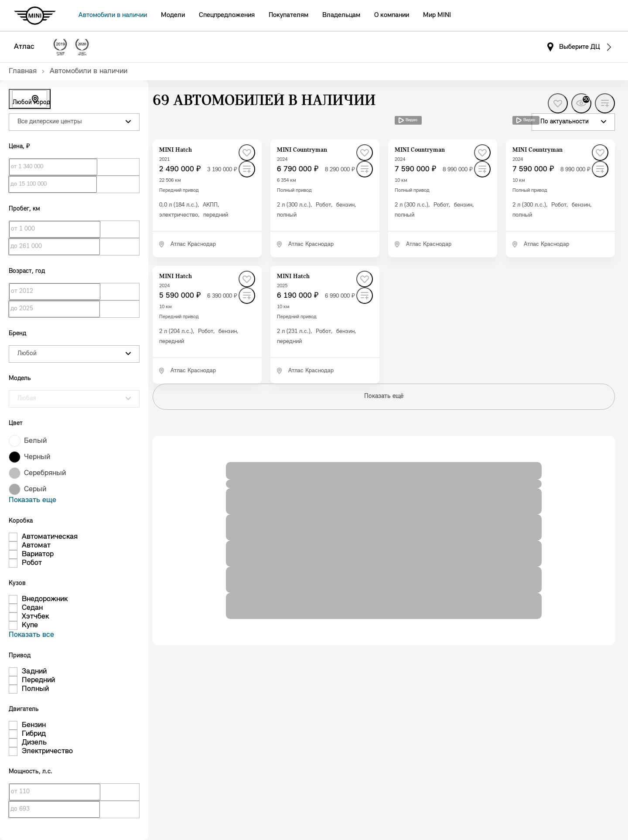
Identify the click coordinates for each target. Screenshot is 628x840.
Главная (23, 71)
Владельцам (341, 15)
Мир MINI (437, 15)
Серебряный (45, 473)
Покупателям (288, 15)
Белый (35, 441)
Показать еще (32, 500)
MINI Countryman (302, 150)
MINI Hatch (176, 150)
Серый (35, 489)
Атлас (24, 47)
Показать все (31, 635)
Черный (37, 457)
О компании (392, 15)
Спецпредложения (227, 15)
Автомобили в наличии (113, 15)
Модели (173, 15)
